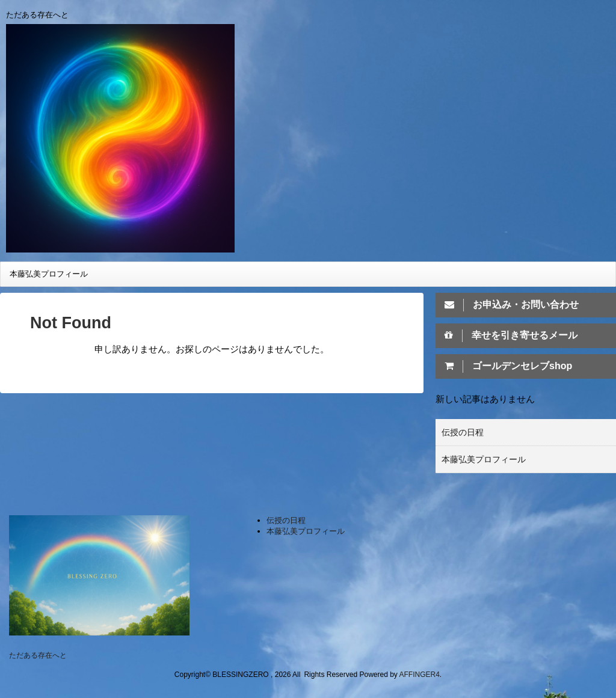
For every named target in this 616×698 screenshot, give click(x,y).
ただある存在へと (38, 655)
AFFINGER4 (420, 675)
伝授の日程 (463, 432)
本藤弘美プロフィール (49, 274)
